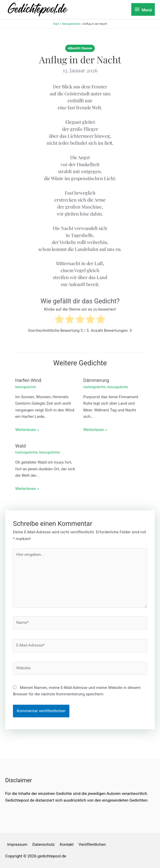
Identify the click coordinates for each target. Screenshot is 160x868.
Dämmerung (96, 380)
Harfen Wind (28, 380)
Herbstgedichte (95, 387)
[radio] (59, 320)
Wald (21, 446)
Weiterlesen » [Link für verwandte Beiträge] (27, 430)
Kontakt (67, 844)
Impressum (17, 844)
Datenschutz (43, 844)
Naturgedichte (26, 387)
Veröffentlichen (92, 844)
